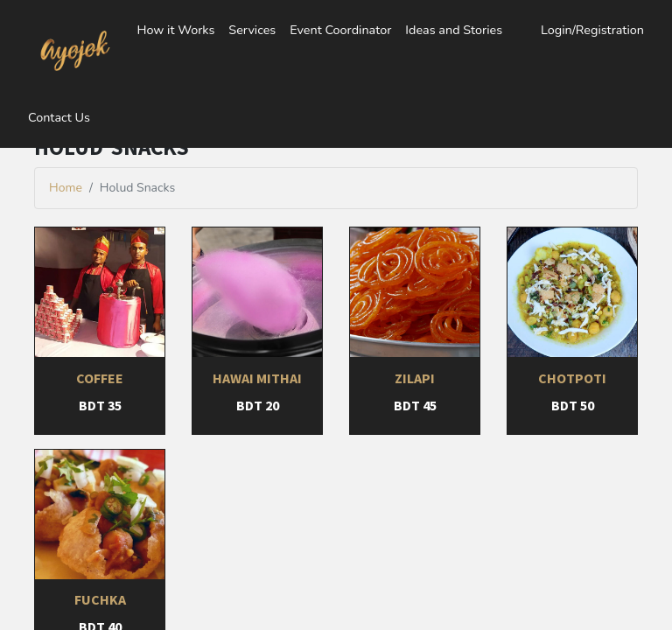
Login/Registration (592, 30)
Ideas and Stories (454, 30)
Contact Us (59, 117)
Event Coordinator (340, 30)
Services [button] (252, 30)
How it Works (175, 30)
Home (66, 188)
